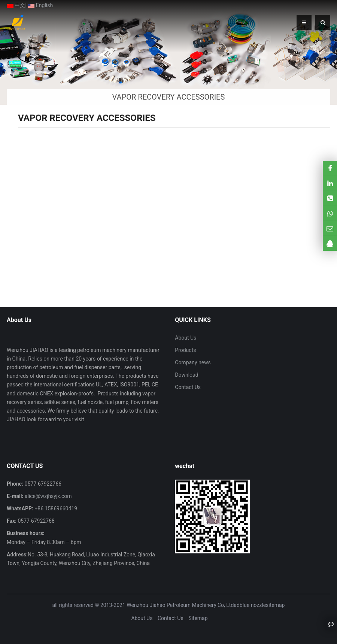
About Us (186, 338)
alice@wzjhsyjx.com (47, 496)
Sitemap (198, 618)
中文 (16, 5)
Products (185, 350)
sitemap (275, 605)
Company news (193, 362)
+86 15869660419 (55, 508)
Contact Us (188, 387)
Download (186, 375)
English (40, 5)
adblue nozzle (250, 605)
